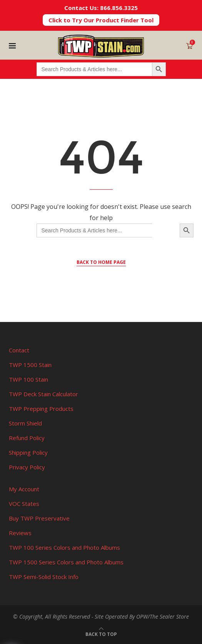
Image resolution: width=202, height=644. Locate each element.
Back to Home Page (101, 262)
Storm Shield (25, 423)
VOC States (24, 504)
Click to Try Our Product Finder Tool (101, 20)
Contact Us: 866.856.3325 (101, 8)
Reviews (20, 533)
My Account (24, 489)
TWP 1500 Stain (30, 365)
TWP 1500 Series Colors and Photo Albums (66, 562)
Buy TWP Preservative (39, 518)
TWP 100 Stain (28, 379)
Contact (19, 350)
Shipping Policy (28, 452)
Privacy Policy (27, 467)
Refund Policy (27, 438)
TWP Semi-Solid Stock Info (44, 577)
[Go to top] (101, 634)
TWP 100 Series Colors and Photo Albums (64, 547)
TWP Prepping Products (41, 409)
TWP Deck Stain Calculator (43, 394)
